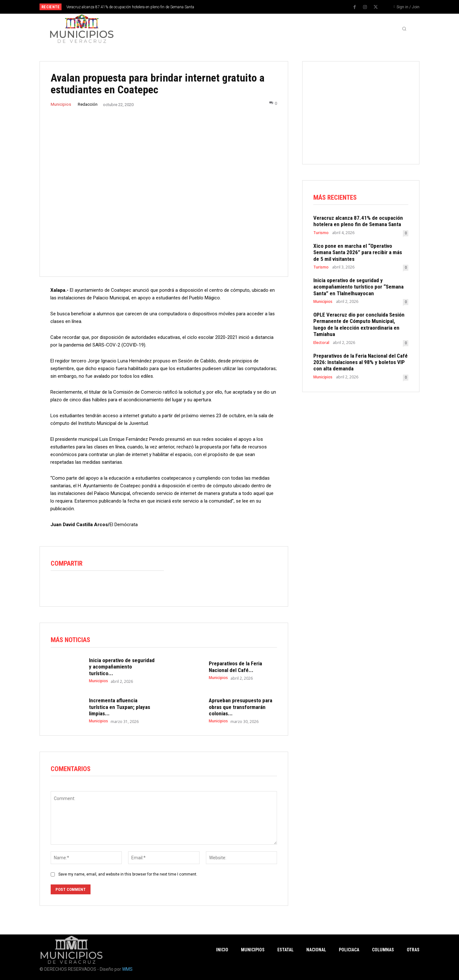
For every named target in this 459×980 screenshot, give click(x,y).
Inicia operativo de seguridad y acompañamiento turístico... (122, 667)
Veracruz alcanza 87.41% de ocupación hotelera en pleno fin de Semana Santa (130, 7)
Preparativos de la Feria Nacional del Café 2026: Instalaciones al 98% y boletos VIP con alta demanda (361, 362)
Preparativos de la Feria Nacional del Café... (235, 667)
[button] (404, 29)
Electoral (321, 343)
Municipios (61, 104)
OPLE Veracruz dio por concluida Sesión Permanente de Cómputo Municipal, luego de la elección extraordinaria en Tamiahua (359, 324)
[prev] (240, 7)
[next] (251, 7)
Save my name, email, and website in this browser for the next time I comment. (128, 875)
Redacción (88, 104)
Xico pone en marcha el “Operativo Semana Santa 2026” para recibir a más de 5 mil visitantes (358, 252)
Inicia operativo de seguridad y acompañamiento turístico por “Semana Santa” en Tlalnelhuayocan (358, 287)
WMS (127, 969)
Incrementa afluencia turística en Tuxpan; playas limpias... (120, 707)
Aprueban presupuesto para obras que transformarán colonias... (240, 707)
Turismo (321, 233)
